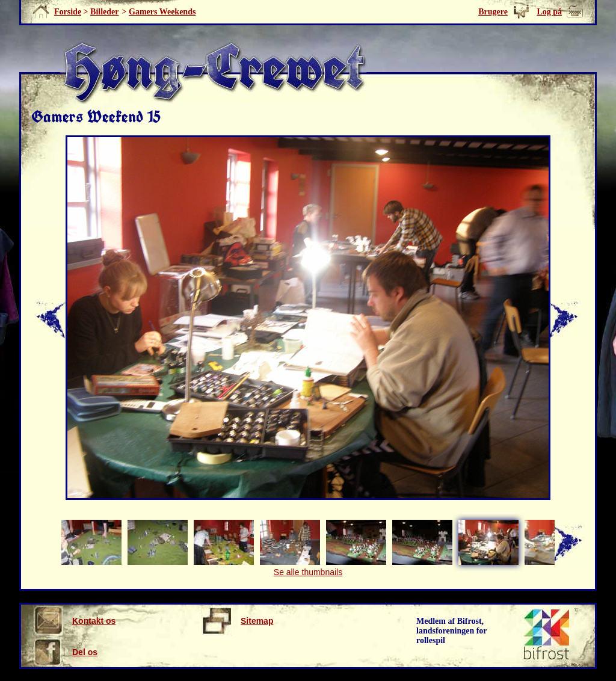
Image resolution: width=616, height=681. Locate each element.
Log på (549, 12)
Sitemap (237, 621)
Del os (65, 652)
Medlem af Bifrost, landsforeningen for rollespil (452, 631)
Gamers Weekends (162, 12)
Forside (68, 12)
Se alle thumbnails (308, 572)
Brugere (493, 12)
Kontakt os (74, 621)
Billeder (104, 12)
